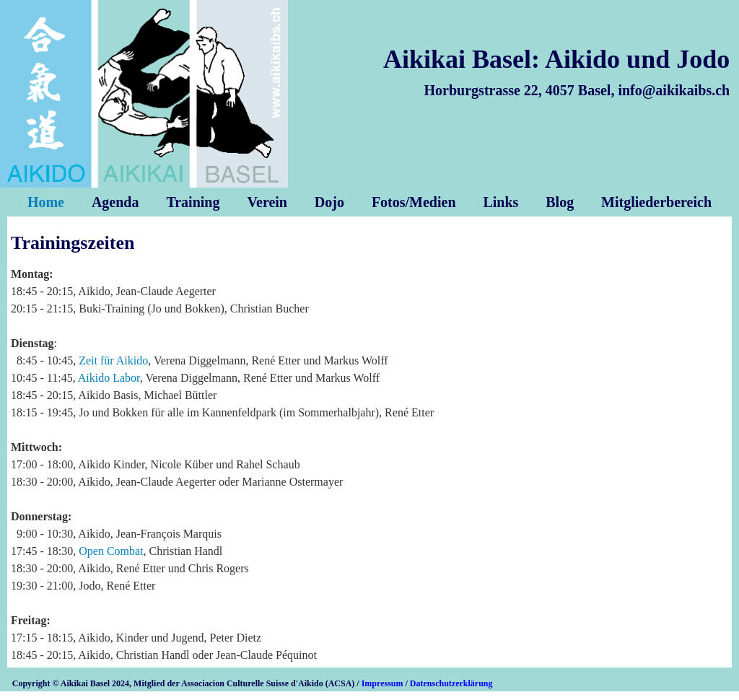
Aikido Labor (109, 378)
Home (46, 202)
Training (193, 202)
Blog (560, 202)
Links (500, 202)
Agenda (115, 202)
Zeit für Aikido (113, 360)
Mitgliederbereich (656, 202)
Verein (267, 202)
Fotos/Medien (414, 202)
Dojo (329, 202)
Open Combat (111, 551)
